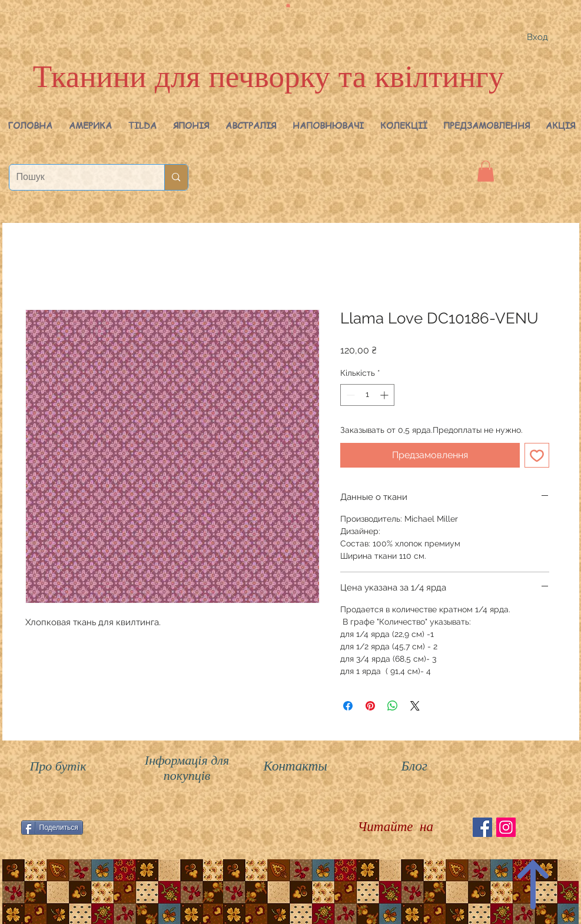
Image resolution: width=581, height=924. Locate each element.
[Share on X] (415, 706)
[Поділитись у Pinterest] (370, 706)
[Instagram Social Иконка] (506, 827)
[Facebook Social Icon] (482, 827)
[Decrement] (349, 395)
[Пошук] (78, 177)
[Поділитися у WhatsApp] (393, 706)
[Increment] (385, 395)
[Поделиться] (52, 828)
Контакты (296, 766)
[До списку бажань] (537, 455)
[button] (90, 125)
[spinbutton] (367, 395)
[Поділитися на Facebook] (348, 706)
